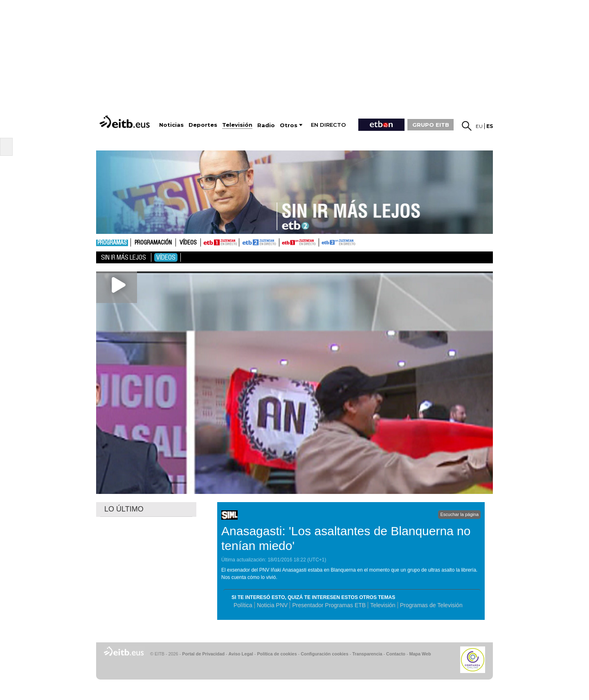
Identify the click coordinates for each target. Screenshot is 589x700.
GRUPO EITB (431, 125)
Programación (153, 243)
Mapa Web (420, 654)
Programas (112, 243)
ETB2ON (323, 242)
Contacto (396, 654)
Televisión (383, 605)
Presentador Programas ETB (329, 605)
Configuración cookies (324, 654)
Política (243, 605)
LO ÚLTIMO (124, 509)
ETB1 (220, 242)
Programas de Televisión (431, 605)
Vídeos (188, 243)
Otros (289, 125)
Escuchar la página (459, 514)
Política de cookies (277, 654)
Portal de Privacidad (203, 654)
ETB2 (259, 242)
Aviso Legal (241, 654)
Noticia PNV (272, 605)
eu (479, 126)
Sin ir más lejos (124, 257)
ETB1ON (283, 242)
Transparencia (367, 654)
